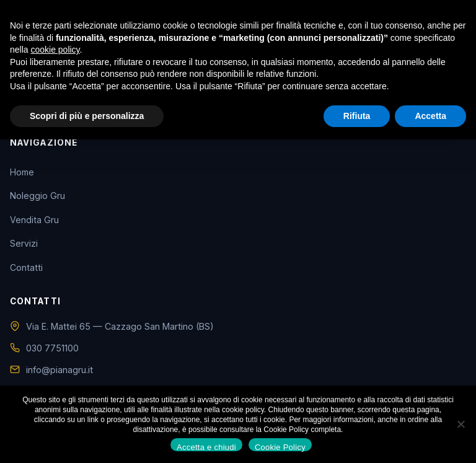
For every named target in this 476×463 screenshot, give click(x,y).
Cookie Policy (280, 447)
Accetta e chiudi (206, 447)
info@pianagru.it (59, 370)
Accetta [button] (430, 116)
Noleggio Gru (37, 196)
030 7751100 (52, 348)
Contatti (26, 267)
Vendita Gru (34, 220)
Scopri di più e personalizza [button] (87, 116)
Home (22, 172)
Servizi (24, 243)
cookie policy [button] (55, 50)
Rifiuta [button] (357, 116)
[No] (461, 424)
